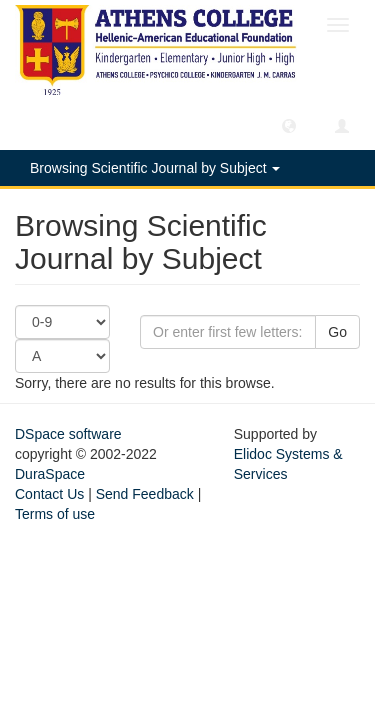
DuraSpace (50, 474)
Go (337, 332)
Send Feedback (145, 494)
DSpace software (68, 434)
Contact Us (49, 494)
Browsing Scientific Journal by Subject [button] (155, 168)
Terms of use (55, 514)
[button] (289, 125)
